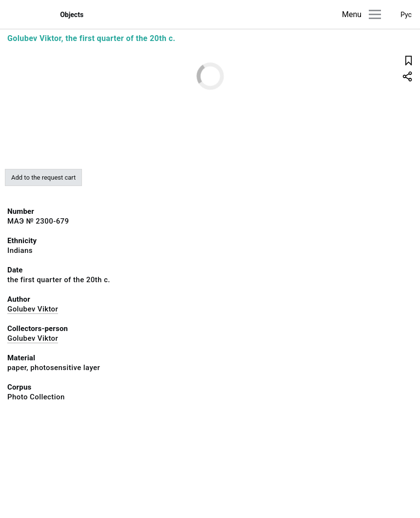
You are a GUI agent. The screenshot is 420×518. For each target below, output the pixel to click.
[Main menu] (375, 14)
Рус (406, 15)
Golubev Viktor (33, 309)
